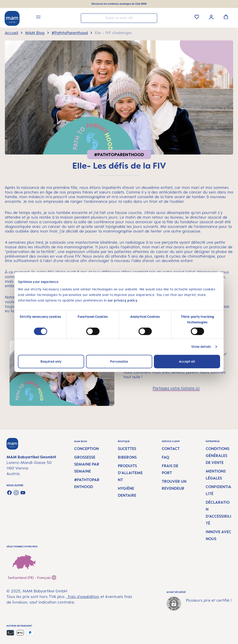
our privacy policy (122, 300)
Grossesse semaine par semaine (87, 464)
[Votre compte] (211, 17)
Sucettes (127, 449)
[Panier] (226, 17)
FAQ (165, 457)
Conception (86, 449)
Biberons (127, 457)
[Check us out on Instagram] (16, 493)
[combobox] (119, 18)
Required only (51, 361)
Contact (171, 449)
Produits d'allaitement (130, 473)
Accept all (187, 361)
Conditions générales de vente (218, 456)
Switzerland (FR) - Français (32, 577)
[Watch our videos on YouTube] (23, 493)
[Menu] (38, 18)
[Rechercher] (152, 18)
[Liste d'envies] (197, 17)
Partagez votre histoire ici (176, 388)
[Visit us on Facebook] (9, 493)
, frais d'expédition (83, 597)
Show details (201, 347)
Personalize (119, 361)
